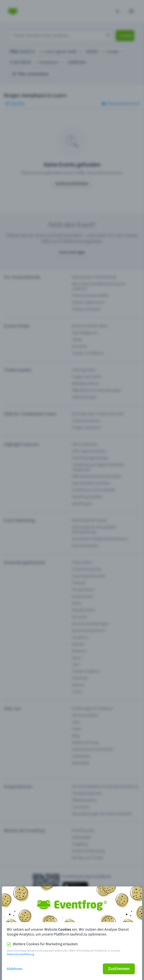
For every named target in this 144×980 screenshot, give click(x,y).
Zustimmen (119, 969)
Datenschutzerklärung (20, 954)
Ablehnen (15, 969)
